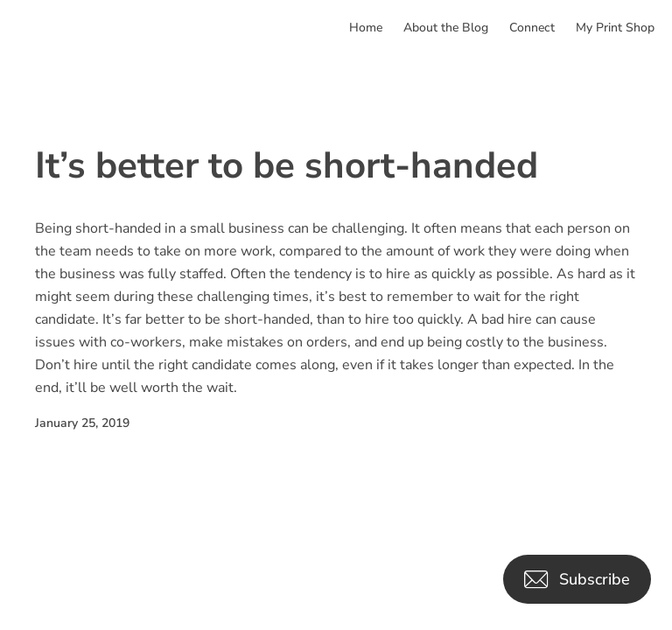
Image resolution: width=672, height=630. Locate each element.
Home (366, 28)
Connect (532, 28)
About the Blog (446, 28)
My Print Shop (615, 28)
